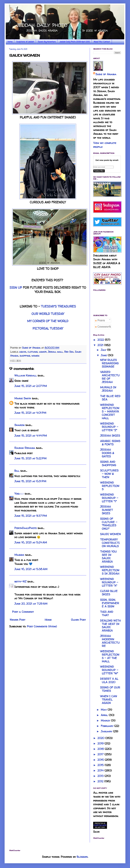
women (35, 356)
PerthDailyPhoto (26, 528)
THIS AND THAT (107, 614)
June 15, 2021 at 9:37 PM (31, 516)
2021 (101, 345)
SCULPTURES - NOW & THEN (109, 474)
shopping (25, 356)
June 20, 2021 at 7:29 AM (31, 604)
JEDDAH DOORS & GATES (107, 453)
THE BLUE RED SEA (110, 398)
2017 (101, 754)
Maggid (19, 555)
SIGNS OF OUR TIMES (110, 689)
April (105, 715)
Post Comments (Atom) (42, 626)
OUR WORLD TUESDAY (48, 314)
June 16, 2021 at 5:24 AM (31, 542)
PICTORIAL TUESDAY (48, 328)
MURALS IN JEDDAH (108, 389)
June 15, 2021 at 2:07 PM (31, 386)
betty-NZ (20, 581)
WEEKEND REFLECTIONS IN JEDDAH (110, 570)
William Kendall (26, 375)
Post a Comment (23, 612)
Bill (17, 471)
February (108, 726)
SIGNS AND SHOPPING (108, 464)
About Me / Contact (102, 42)
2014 (101, 770)
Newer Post (17, 620)
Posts (100, 320)
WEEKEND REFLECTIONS (110, 486)
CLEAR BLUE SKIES (109, 593)
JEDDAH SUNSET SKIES (106, 510)
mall (60, 352)
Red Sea (69, 352)
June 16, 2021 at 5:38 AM (31, 569)
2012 (101, 781)
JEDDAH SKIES (110, 436)
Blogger (82, 857)
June (104, 355)
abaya (23, 352)
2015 (101, 765)
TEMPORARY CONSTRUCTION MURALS (110, 543)
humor (43, 352)
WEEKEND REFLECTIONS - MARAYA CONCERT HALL (110, 412)
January (107, 731)
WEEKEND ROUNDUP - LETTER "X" (109, 582)
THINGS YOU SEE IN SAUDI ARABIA (108, 557)
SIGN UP (16, 288)
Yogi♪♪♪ (19, 494)
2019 (101, 743)
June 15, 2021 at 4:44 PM (31, 436)
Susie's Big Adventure (47, 42)
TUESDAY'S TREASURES (58, 306)
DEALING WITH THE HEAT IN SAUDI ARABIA (110, 626)
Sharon (19, 425)
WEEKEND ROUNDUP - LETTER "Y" (109, 498)
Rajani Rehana (25, 448)
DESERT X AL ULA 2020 (109, 680)
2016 (101, 760)
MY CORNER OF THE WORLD (48, 321)
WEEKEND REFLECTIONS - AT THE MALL (110, 656)
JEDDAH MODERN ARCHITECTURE (110, 641)
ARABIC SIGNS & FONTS (110, 443)
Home (10, 42)
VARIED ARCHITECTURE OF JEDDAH (110, 377)
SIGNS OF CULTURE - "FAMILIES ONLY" (109, 524)
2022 (101, 340)
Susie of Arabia (106, 74)
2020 (101, 738)
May (104, 710)
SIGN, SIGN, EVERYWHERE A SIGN (110, 603)
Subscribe (99, 171)
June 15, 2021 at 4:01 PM (30, 413)
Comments (103, 327)
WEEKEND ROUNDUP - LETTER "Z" (109, 427)
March (106, 720)
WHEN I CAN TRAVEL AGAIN (109, 700)
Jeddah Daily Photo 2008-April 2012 (75, 42)
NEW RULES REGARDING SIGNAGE (109, 363)
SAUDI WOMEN (110, 534)
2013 (101, 776)
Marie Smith (23, 398)
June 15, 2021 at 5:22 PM (30, 458)
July (104, 350)
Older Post (78, 620)
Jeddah (52, 352)
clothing (33, 352)
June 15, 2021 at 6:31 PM (30, 481)
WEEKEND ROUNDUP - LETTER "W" (109, 670)
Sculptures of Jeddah (25, 42)
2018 (101, 749)
